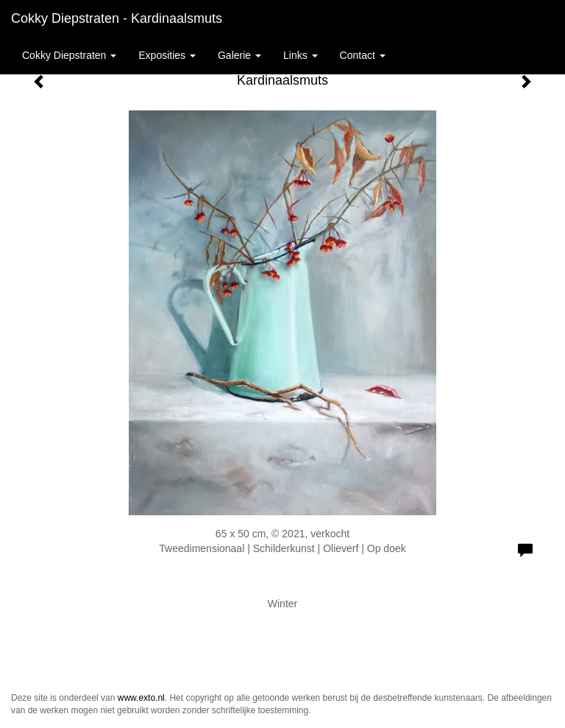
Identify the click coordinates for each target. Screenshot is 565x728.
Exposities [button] (167, 55)
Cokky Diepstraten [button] (69, 55)
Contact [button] (363, 55)
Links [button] (301, 55)
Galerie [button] (239, 55)
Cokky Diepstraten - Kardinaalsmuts (117, 18)
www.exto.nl (141, 698)
